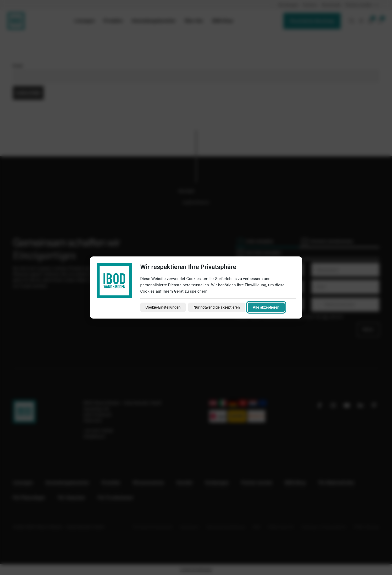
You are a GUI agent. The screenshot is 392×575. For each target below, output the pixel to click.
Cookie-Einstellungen (163, 307)
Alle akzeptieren (266, 307)
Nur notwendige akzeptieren (217, 307)
